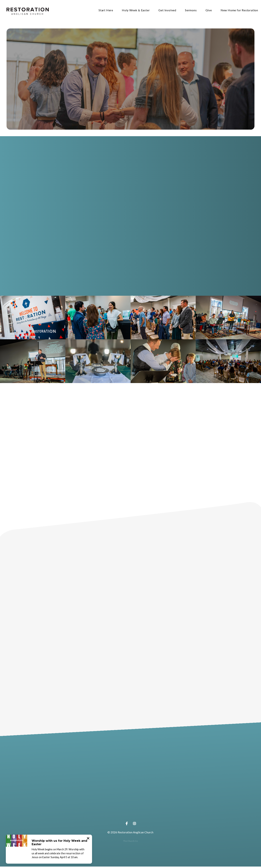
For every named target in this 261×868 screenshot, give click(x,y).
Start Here (106, 11)
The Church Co (130, 842)
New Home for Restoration (239, 11)
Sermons (191, 11)
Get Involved (167, 11)
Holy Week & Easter (136, 11)
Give (209, 11)
